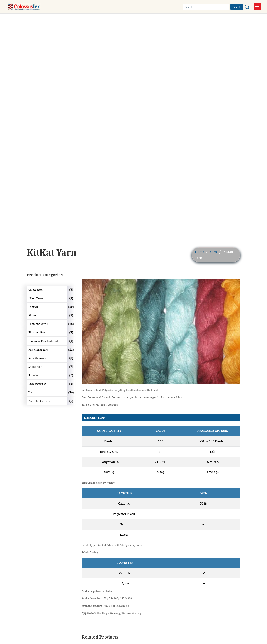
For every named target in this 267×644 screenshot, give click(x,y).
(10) (71, 307)
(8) (71, 315)
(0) (71, 341)
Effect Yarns (36, 298)
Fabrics (33, 307)
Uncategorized (37, 384)
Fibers (32, 315)
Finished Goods (38, 332)
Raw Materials (37, 358)
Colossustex (36, 290)
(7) (71, 367)
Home (200, 252)
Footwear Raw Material (43, 341)
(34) (71, 392)
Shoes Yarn (35, 367)
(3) (71, 290)
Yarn (213, 252)
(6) (71, 401)
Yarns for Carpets (39, 401)
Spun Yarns (35, 375)
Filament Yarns (38, 324)
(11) (71, 350)
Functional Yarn (38, 350)
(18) (71, 324)
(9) (71, 298)
